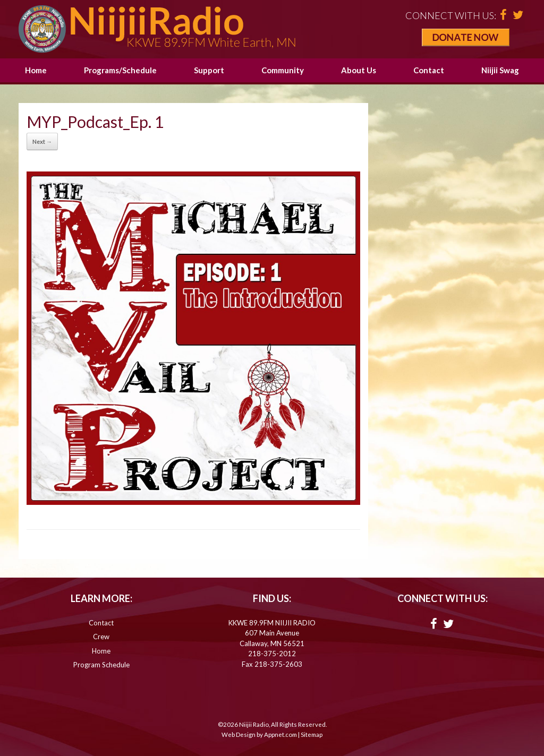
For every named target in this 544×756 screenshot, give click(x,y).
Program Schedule (101, 665)
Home (36, 70)
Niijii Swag (500, 70)
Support (209, 70)
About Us (359, 70)
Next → (42, 141)
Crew (101, 637)
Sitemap (312, 734)
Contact (429, 70)
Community (283, 70)
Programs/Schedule (120, 70)
